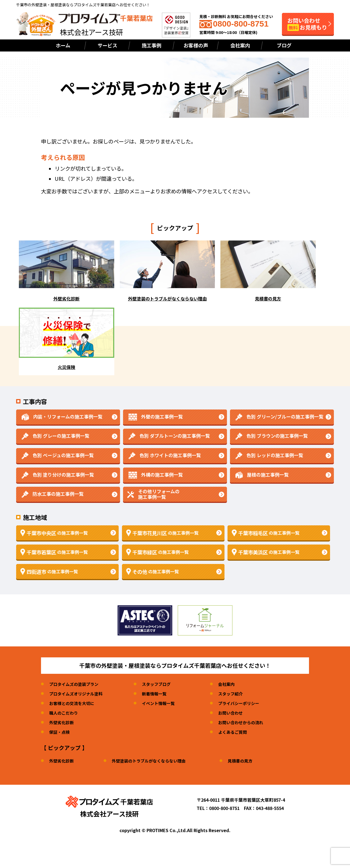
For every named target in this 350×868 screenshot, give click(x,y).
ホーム (63, 45)
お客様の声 (196, 45)
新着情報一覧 (159, 694)
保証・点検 (60, 732)
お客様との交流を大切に (73, 703)
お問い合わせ (237, 713)
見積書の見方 (247, 761)
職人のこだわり (65, 713)
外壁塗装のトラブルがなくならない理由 (153, 761)
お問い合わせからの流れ (248, 722)
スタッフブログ (161, 684)
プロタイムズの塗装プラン (75, 684)
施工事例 (151, 45)
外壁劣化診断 (62, 722)
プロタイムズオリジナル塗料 (78, 694)
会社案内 (240, 45)
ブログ (284, 45)
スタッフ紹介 (237, 694)
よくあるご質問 (239, 732)
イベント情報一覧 (163, 703)
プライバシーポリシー (246, 703)
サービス (107, 45)
